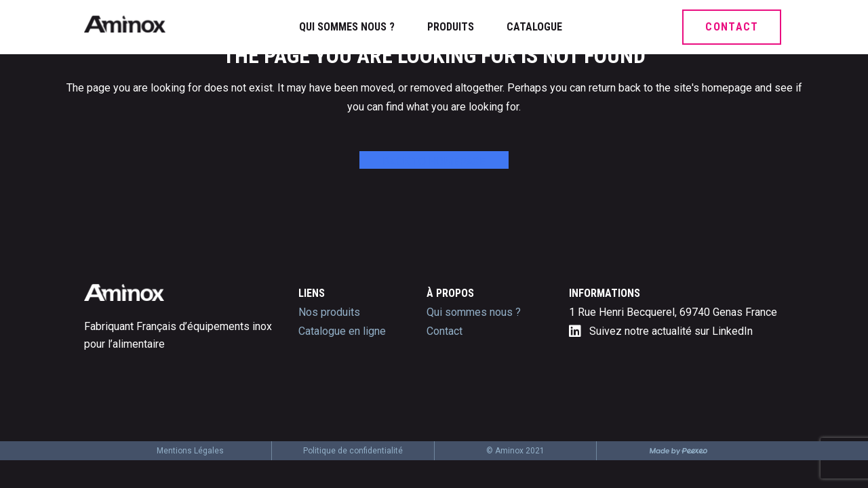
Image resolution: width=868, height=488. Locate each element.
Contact (445, 331)
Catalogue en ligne (342, 331)
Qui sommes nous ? (347, 27)
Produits (451, 27)
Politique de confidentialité (353, 451)
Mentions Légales (190, 451)
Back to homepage (434, 162)
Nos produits (329, 312)
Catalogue (534, 27)
